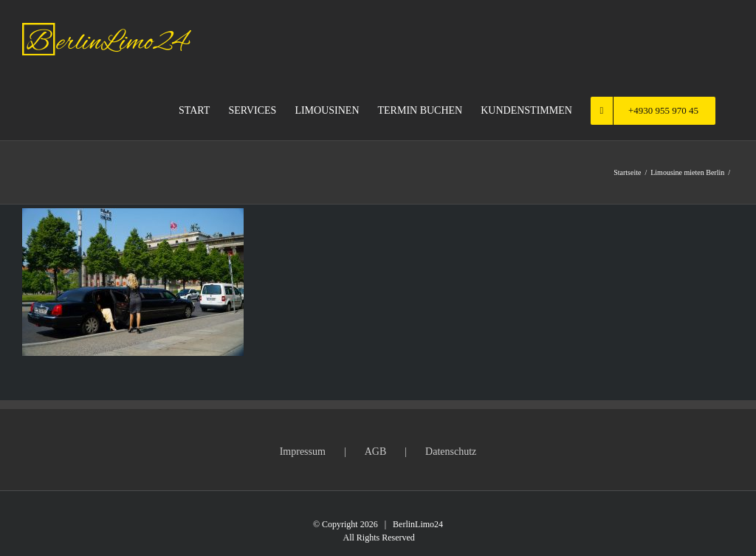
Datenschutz (451, 452)
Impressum (303, 452)
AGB (376, 452)
